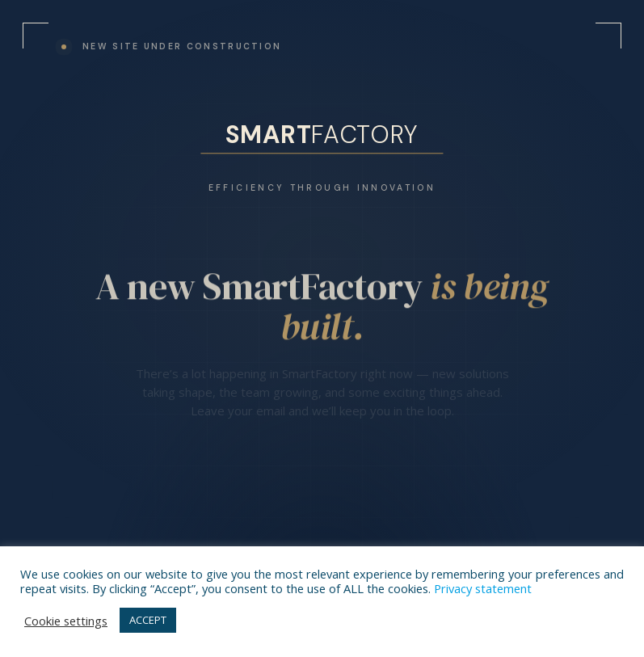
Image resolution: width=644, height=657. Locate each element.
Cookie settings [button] (66, 621)
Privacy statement (483, 588)
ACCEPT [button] (148, 620)
